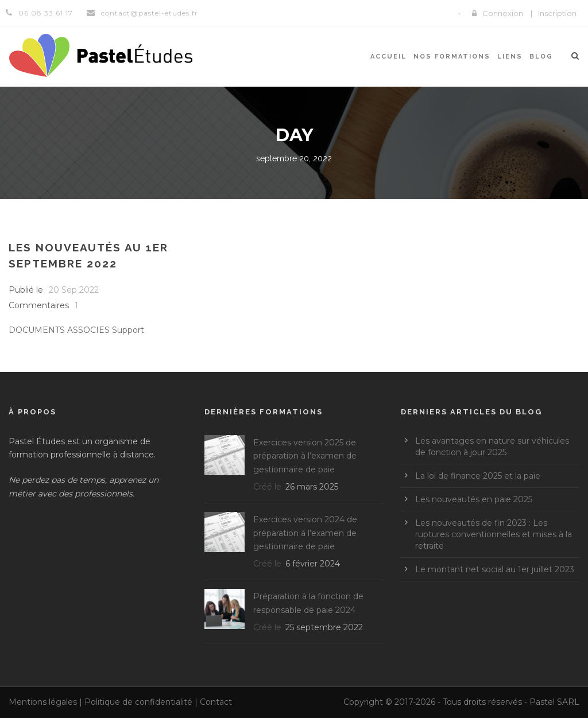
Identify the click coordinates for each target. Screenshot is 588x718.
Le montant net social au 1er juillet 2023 (495, 569)
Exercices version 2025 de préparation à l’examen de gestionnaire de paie (305, 456)
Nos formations (452, 57)
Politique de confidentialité (138, 702)
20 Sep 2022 (74, 290)
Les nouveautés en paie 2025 (474, 499)
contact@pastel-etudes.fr (150, 13)
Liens (510, 57)
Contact (216, 702)
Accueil (388, 57)
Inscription (557, 13)
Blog (541, 57)
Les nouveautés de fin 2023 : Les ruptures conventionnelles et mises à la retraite (494, 534)
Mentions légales (43, 702)
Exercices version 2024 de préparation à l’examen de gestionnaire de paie (305, 533)
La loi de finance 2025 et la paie (478, 476)
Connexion (503, 13)
